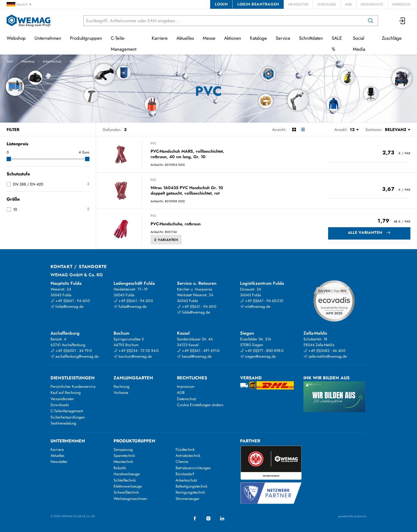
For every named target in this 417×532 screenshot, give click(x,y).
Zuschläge (327, 4)
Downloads (60, 405)
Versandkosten (62, 399)
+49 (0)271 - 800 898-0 (262, 351)
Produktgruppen (86, 38)
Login (221, 4)
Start (10, 61)
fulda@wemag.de (67, 306)
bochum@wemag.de (133, 356)
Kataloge (258, 38)
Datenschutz (372, 4)
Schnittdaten (311, 38)
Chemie (182, 462)
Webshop (28, 61)
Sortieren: (374, 130)
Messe (209, 38)
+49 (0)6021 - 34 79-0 (71, 351)
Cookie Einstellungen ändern (200, 405)
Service (283, 38)
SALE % (337, 44)
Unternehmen (48, 38)
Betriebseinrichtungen (193, 468)
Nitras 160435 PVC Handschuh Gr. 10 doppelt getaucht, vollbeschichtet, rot (187, 191)
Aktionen (233, 38)
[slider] (9, 159)
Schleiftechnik (125, 480)
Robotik (120, 468)
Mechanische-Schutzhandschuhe (117, 61)
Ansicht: (279, 130)
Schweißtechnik (126, 492)
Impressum (401, 4)
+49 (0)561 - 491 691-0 (198, 351)
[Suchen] (371, 21)
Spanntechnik (124, 456)
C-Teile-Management (124, 44)
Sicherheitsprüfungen (68, 417)
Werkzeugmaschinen (130, 499)
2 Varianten (166, 240)
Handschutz (78, 61)
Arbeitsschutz (52, 61)
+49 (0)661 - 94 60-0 (70, 301)
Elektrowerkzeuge (128, 486)
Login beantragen (258, 4)
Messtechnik (123, 462)
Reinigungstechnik (190, 492)
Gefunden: (112, 130)
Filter (13, 130)
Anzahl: (341, 130)
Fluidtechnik (185, 450)
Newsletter (298, 4)
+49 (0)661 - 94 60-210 (262, 301)
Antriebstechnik (188, 456)
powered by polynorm (352, 516)
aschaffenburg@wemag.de (74, 356)
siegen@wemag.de (258, 356)
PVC (153, 143)
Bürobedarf (185, 474)
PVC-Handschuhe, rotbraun (176, 224)
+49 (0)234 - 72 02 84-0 (136, 351)
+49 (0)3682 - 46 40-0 (324, 351)
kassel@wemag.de (194, 356)
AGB (348, 4)
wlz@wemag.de (255, 306)
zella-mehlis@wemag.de (325, 356)
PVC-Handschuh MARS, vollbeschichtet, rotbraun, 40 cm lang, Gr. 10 (187, 154)
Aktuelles (185, 38)
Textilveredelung (63, 423)
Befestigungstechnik (191, 486)
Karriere (160, 38)
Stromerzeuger (188, 499)
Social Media (359, 44)
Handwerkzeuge (127, 474)
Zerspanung (123, 450)
